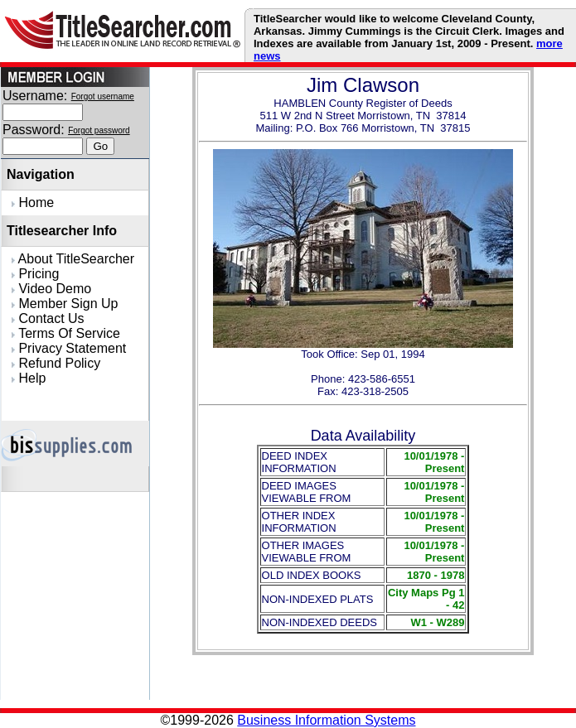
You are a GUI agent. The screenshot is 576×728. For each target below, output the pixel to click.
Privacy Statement (69, 348)
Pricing (35, 274)
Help (29, 378)
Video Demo (51, 289)
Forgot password (99, 130)
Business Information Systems (326, 720)
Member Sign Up (65, 304)
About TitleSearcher (73, 259)
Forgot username (103, 96)
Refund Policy (56, 363)
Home (33, 202)
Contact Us (48, 318)
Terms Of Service (66, 333)
